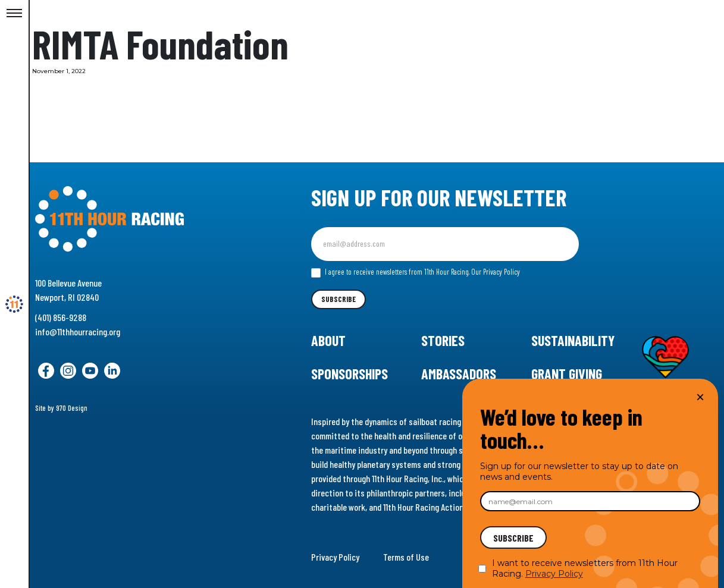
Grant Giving (567, 374)
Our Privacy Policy (496, 272)
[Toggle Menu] (14, 14)
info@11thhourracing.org (78, 331)
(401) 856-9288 (61, 317)
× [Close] (700, 397)
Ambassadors (459, 374)
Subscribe (339, 299)
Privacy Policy (335, 557)
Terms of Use (406, 557)
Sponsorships (350, 374)
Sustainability (573, 340)
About (328, 340)
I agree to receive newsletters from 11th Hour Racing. (416, 272)
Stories (443, 340)
